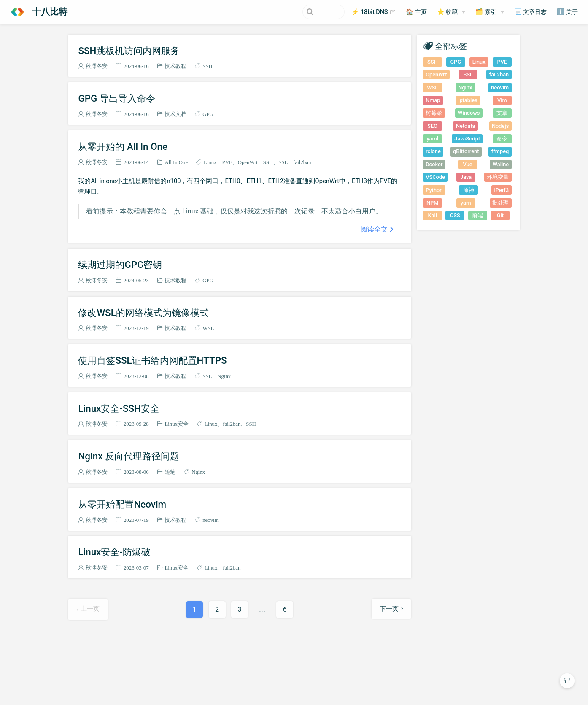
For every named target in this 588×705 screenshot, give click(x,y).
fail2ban (302, 162)
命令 (502, 139)
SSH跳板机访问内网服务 (129, 51)
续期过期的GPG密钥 (120, 265)
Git (500, 215)
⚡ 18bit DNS (374, 12)
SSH (207, 66)
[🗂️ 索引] (490, 12)
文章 (502, 113)
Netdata (465, 126)
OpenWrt (248, 162)
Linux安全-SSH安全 (119, 408)
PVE (227, 162)
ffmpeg (500, 151)
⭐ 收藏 (448, 12)
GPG (208, 114)
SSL (283, 162)
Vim (502, 100)
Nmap (433, 100)
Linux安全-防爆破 (114, 552)
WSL (208, 328)
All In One (176, 162)
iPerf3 (502, 190)
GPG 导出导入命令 (116, 98)
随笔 (170, 472)
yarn (466, 203)
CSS (455, 215)
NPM (432, 203)
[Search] (302, 12)
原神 (469, 190)
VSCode (435, 177)
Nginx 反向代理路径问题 (129, 456)
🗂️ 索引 (486, 12)
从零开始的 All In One (123, 146)
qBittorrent (466, 151)
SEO (432, 126)
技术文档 (175, 114)
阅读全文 (374, 229)
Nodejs (500, 126)
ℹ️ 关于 (567, 12)
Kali (432, 215)
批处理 (500, 203)
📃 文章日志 (531, 12)
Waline (501, 164)
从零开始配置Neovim (122, 504)
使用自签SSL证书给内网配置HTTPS (152, 360)
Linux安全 (177, 424)
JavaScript (467, 139)
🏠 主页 (416, 12)
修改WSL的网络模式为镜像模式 (143, 313)
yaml (432, 139)
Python (434, 190)
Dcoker (434, 164)
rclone (433, 151)
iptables (468, 100)
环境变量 (498, 177)
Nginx (224, 376)
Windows (469, 113)
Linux (210, 162)
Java (466, 177)
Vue (468, 164)
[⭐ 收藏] (451, 12)
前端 (477, 215)
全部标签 (451, 46)
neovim (210, 520)
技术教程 (175, 66)
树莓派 (434, 113)
